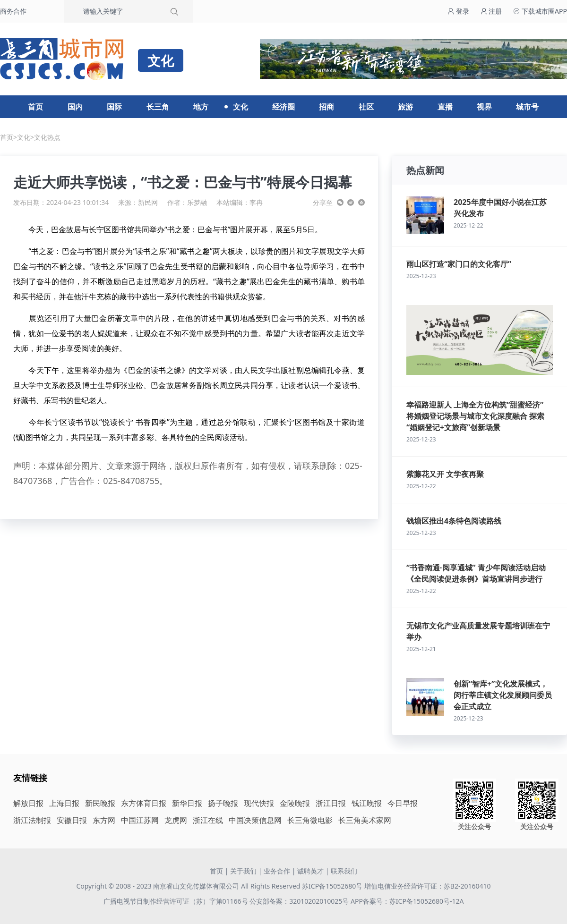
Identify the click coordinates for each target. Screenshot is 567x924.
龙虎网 (176, 820)
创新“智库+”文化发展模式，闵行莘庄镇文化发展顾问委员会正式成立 (503, 695)
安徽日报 (72, 820)
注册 (491, 11)
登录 (458, 11)
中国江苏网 (140, 820)
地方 (201, 107)
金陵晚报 (295, 803)
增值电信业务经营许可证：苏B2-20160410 (428, 886)
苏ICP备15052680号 (332, 886)
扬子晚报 (223, 803)
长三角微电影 (310, 820)
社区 (366, 107)
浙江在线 (208, 820)
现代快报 (259, 803)
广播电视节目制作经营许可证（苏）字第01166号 (177, 901)
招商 (326, 107)
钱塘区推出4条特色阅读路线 (454, 521)
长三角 (158, 107)
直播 (445, 107)
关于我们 (243, 871)
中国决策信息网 (255, 820)
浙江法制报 (32, 820)
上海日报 (64, 803)
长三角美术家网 (365, 820)
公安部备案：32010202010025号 (300, 901)
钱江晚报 (367, 803)
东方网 (104, 820)
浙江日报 (331, 803)
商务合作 (13, 11)
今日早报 (403, 803)
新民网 (148, 202)
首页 (35, 107)
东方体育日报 (144, 803)
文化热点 (47, 137)
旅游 (405, 107)
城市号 (527, 107)
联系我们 (344, 871)
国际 (114, 107)
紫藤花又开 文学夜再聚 (445, 474)
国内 (75, 107)
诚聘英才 (310, 871)
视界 (484, 107)
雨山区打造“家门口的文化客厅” (459, 264)
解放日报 (28, 803)
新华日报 (187, 803)
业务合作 (277, 871)
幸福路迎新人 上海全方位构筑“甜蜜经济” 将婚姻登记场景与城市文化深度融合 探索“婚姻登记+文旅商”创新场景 (475, 416)
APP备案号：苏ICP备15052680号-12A (407, 901)
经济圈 (283, 107)
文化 (241, 107)
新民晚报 (100, 803)
